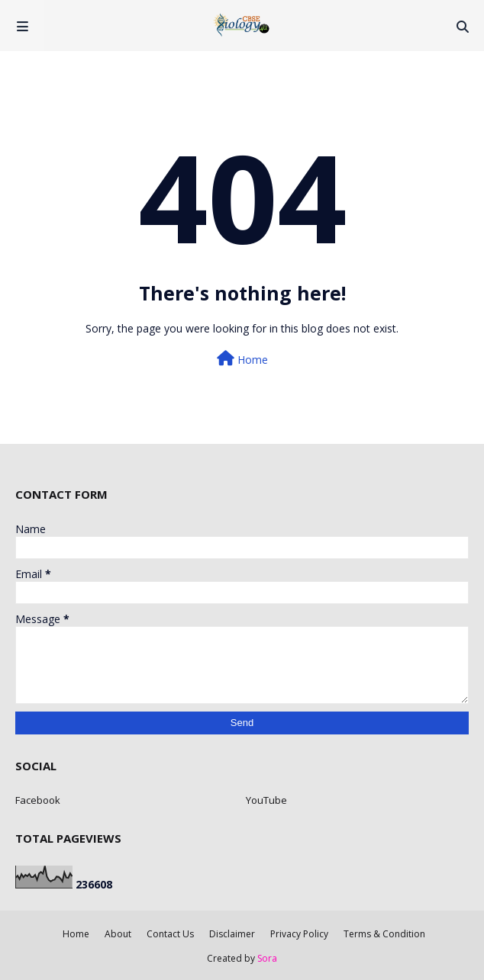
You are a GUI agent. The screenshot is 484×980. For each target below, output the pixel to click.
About (118, 934)
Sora (267, 958)
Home (242, 359)
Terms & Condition (384, 934)
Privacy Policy (299, 934)
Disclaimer (232, 934)
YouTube (266, 800)
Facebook (38, 800)
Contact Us (170, 934)
